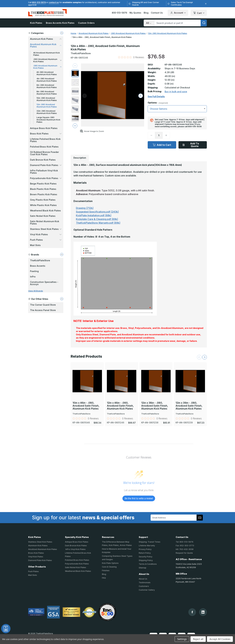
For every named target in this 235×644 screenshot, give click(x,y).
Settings (182, 639)
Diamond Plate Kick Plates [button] (46, 165)
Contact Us (157, 13)
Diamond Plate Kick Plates (40, 560)
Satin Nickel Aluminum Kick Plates (45, 222)
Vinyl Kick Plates (36, 557)
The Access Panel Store (43, 310)
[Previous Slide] (199, 357)
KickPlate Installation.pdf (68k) (94, 215)
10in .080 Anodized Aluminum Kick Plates (47, 99)
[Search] (149, 23)
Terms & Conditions (148, 564)
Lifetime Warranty (147, 546)
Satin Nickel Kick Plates (43, 216)
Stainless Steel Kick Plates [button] (46, 229)
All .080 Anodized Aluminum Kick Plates (47, 73)
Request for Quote (184, 553)
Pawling (34, 271)
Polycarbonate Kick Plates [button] (46, 178)
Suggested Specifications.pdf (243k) (97, 212)
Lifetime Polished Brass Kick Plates (45, 140)
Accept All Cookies (220, 639)
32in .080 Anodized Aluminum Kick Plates (47, 112)
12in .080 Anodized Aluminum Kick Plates (47, 106)
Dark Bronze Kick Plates (43, 160)
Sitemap (143, 568)
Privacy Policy (145, 549)
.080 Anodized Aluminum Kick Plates (47, 67)
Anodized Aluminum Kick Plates (43, 549)
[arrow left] (85, 96)
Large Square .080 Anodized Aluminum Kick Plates (48, 120)
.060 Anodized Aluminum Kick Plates (47, 60)
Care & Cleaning (109, 567)
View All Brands (36, 291)
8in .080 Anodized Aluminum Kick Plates (47, 93)
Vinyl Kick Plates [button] (46, 234)
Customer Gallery (147, 590)
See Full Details (156, 97)
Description (80, 158)
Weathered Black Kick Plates (45, 211)
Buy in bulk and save (176, 92)
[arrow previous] (75, 66)
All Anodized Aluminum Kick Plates (47, 54)
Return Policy (145, 553)
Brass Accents (38, 266)
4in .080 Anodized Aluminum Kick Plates (47, 80)
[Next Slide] (205, 357)
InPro (33, 277)
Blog (146, 13)
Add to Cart (162, 145)
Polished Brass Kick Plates (44, 147)
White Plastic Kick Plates (43, 205)
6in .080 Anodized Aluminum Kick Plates (47, 86)
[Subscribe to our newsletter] (200, 518)
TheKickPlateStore (40, 260)
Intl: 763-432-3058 (185, 549)
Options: (158, 103)
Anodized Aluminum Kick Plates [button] (46, 45)
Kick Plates (36, 23)
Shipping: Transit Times (150, 542)
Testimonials (145, 582)
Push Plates (33, 571)
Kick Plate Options (110, 563)
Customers (144, 586)
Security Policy (146, 557)
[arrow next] (75, 126)
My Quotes (135, 13)
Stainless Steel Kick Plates (40, 542)
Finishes (106, 570)
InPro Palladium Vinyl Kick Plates (44, 172)
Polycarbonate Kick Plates (77, 564)
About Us (143, 579)
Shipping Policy (146, 560)
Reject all (198, 639)
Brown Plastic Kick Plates (44, 194)
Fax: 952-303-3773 (185, 546)
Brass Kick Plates (36, 553)
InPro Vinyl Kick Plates (75, 549)
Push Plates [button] (46, 240)
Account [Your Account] (178, 13)
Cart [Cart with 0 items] (199, 13)
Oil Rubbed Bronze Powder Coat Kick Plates (44, 153)
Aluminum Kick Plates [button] (46, 39)
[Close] (205, 4)
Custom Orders (86, 23)
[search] (204, 23)
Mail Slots (35, 245)
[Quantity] (159, 135)
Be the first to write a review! (139, 498)
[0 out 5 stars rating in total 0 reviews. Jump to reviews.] (131, 57)
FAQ (104, 578)
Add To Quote (191, 145)
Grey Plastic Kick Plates (43, 200)
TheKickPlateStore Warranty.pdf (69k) (98, 223)
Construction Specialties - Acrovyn (44, 283)
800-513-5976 (39, 2)
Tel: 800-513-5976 (184, 542)
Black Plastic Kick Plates (43, 189)
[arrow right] (141, 96)
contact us (54, 2)
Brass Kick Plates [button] (46, 134)
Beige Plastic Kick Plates (43, 184)
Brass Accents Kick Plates (60, 23)
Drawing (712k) (85, 208)
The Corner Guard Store (43, 305)
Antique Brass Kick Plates (44, 128)
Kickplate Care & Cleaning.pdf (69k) (97, 219)
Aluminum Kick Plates (38, 546)
